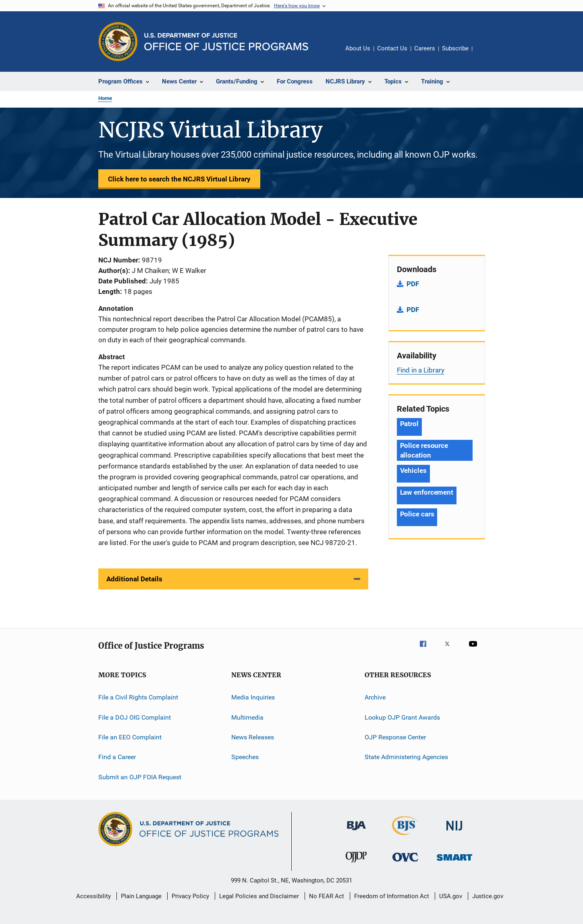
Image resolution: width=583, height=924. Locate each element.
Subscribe (455, 48)
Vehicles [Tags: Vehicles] (413, 470)
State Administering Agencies (406, 757)
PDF (413, 284)
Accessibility (93, 896)
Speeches (245, 757)
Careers (425, 48)
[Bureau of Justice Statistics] (405, 837)
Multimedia (247, 717)
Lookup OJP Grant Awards (402, 717)
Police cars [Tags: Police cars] (417, 514)
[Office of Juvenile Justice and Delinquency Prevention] (356, 864)
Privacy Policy (190, 896)
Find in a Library (421, 370)
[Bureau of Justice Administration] (356, 832)
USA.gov (451, 896)
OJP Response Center (395, 737)
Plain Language (141, 896)
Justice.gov (488, 896)
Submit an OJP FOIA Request (140, 777)
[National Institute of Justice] (454, 832)
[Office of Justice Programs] (118, 42)
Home (105, 98)
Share (485, 54)
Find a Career (117, 757)
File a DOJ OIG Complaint (135, 717)
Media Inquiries (253, 697)
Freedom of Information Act (392, 896)
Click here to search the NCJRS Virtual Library (179, 179)
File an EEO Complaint (130, 737)
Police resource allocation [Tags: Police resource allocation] (424, 450)
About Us (358, 48)
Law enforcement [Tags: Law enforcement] (427, 492)
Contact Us (392, 48)
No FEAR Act (327, 896)
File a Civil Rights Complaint (138, 697)
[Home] (226, 42)
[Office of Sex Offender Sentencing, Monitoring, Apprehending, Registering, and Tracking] (454, 862)
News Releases (253, 737)
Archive (375, 697)
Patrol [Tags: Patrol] (409, 424)
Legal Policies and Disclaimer (259, 896)
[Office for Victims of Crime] (405, 863)
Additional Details (134, 579)
